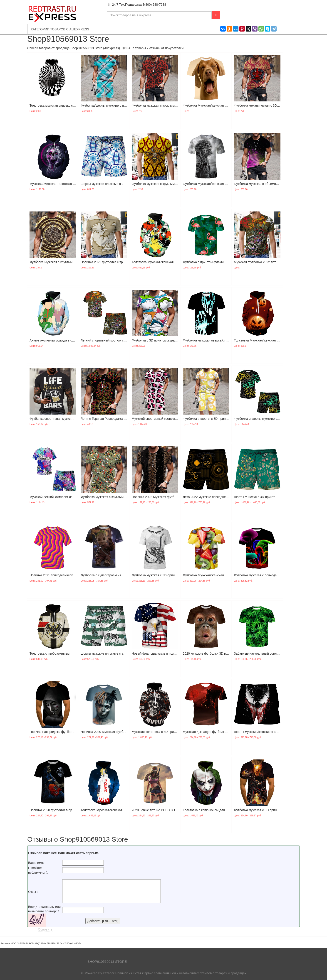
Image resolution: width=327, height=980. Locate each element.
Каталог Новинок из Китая (122, 973)
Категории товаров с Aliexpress (60, 29)
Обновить (45, 929)
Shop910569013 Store (107, 962)
